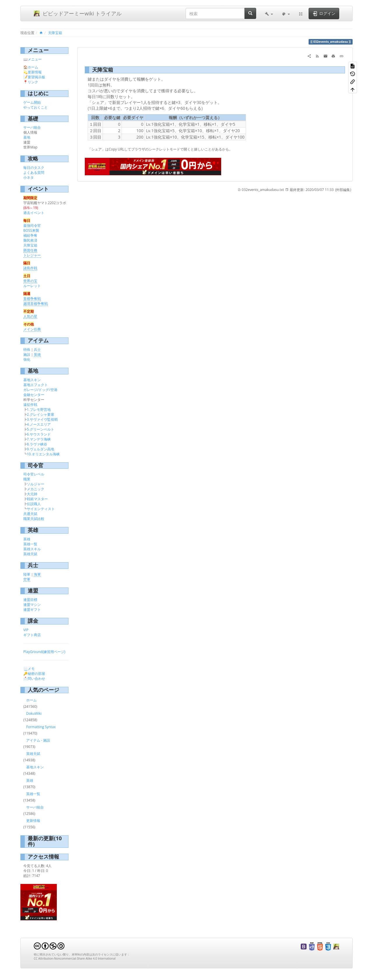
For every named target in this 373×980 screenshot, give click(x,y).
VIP (26, 630)
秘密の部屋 (36, 673)
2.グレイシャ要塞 (41, 414)
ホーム (33, 67)
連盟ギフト (32, 609)
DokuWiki (34, 713)
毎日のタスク (34, 167)
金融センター (34, 395)
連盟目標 (30, 599)
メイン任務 (32, 329)
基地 (27, 137)
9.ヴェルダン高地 (41, 449)
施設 (27, 354)
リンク (33, 82)
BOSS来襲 (31, 230)
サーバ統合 (32, 127)
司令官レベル (34, 474)
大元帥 (32, 494)
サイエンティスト (41, 509)
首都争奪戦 (32, 298)
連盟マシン (32, 604)
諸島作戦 (30, 268)
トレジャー (32, 255)
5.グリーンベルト (41, 429)
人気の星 (30, 316)
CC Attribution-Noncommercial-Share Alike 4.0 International (75, 958)
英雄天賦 (30, 554)
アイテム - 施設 (38, 740)
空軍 (27, 579)
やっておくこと (36, 107)
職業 (27, 479)
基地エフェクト (36, 385)
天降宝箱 (55, 33)
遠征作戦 (30, 404)
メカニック (36, 489)
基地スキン (32, 380)
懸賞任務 (30, 250)
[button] (269, 13)
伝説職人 (34, 504)
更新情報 (35, 72)
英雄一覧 (30, 544)
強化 (27, 359)
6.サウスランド (39, 434)
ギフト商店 (32, 635)
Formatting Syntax (41, 727)
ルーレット (32, 286)
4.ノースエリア (39, 424)
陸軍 (27, 574)
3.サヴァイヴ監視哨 (42, 419)
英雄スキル (32, 549)
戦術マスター (37, 499)
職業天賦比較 (34, 519)
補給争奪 (30, 235)
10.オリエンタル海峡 (43, 454)
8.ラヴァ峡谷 (37, 444)
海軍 (37, 574)
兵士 (37, 349)
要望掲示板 (36, 77)
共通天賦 (30, 514)
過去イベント (34, 213)
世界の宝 (30, 281)
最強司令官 (32, 225)
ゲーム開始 (32, 102)
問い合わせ (36, 678)
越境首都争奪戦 (36, 303)
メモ (31, 668)
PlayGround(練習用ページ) (44, 652)
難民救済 (30, 240)
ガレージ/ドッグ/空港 (40, 390)
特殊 (27, 349)
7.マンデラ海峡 (39, 439)
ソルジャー (36, 484)
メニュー (35, 59)
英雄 (37, 354)
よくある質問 (34, 172)
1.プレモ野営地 (39, 409)
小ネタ (29, 177)
